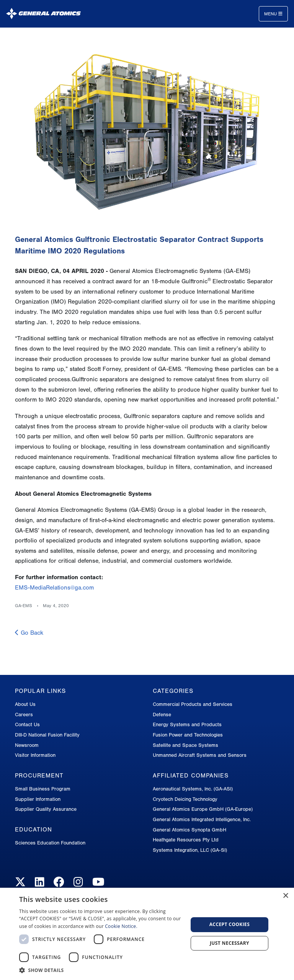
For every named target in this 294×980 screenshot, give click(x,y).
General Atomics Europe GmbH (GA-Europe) (203, 809)
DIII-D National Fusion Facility (47, 735)
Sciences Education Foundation (50, 843)
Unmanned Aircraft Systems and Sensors (200, 755)
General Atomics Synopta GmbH (189, 830)
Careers (24, 715)
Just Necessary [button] (229, 943)
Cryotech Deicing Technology (185, 799)
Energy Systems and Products (187, 724)
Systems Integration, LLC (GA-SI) (190, 850)
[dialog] (147, 934)
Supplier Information (38, 799)
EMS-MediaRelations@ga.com (54, 588)
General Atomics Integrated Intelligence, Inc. (202, 819)
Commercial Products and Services (193, 704)
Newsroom (27, 745)
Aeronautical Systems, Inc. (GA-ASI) (193, 789)
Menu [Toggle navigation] (273, 14)
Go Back (29, 633)
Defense (162, 715)
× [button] (285, 896)
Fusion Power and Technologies (188, 735)
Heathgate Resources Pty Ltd (186, 840)
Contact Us (27, 724)
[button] (101, 970)
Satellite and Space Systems (185, 745)
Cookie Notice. (121, 926)
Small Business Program (43, 789)
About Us (25, 704)
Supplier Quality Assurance (46, 809)
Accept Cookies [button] (230, 924)
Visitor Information (35, 755)
